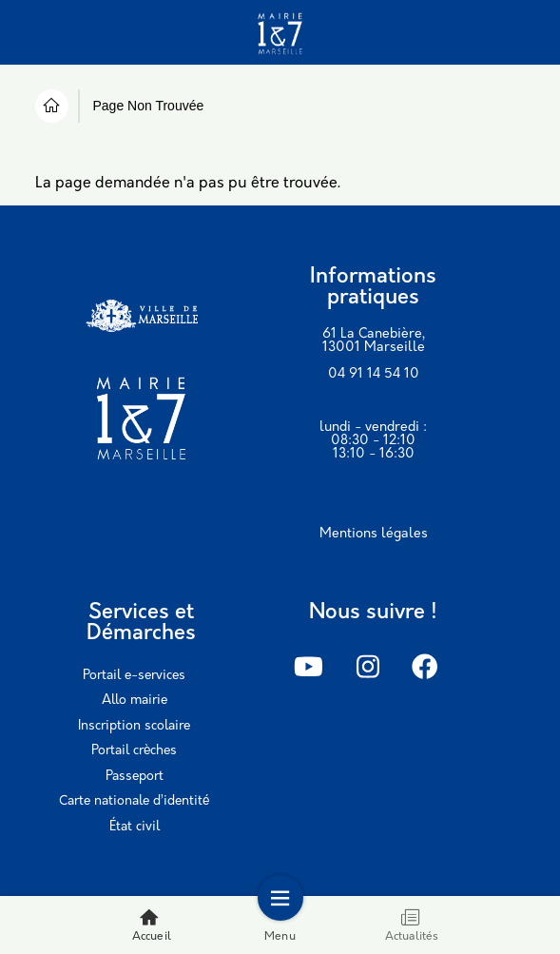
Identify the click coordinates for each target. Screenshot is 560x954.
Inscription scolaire (134, 726)
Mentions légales (374, 534)
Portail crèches (134, 751)
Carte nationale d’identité (134, 801)
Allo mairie (135, 701)
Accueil (152, 925)
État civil (135, 827)
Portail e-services (134, 676)
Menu (280, 925)
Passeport (135, 777)
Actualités (412, 925)
